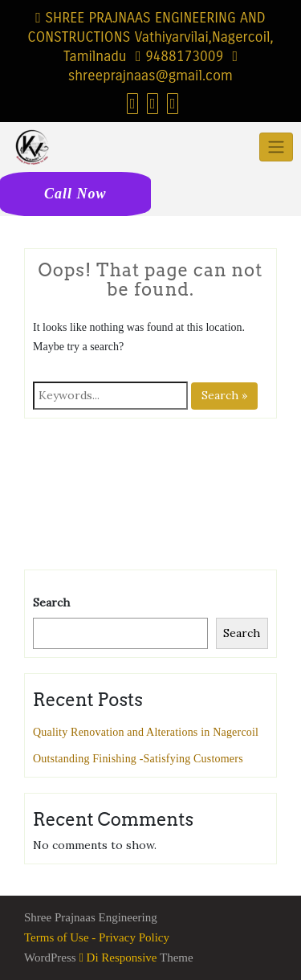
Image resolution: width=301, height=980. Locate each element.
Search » (224, 395)
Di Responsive (118, 958)
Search (51, 602)
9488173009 (179, 56)
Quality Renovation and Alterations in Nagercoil (146, 732)
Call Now (75, 194)
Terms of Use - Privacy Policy (97, 937)
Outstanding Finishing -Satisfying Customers (138, 759)
